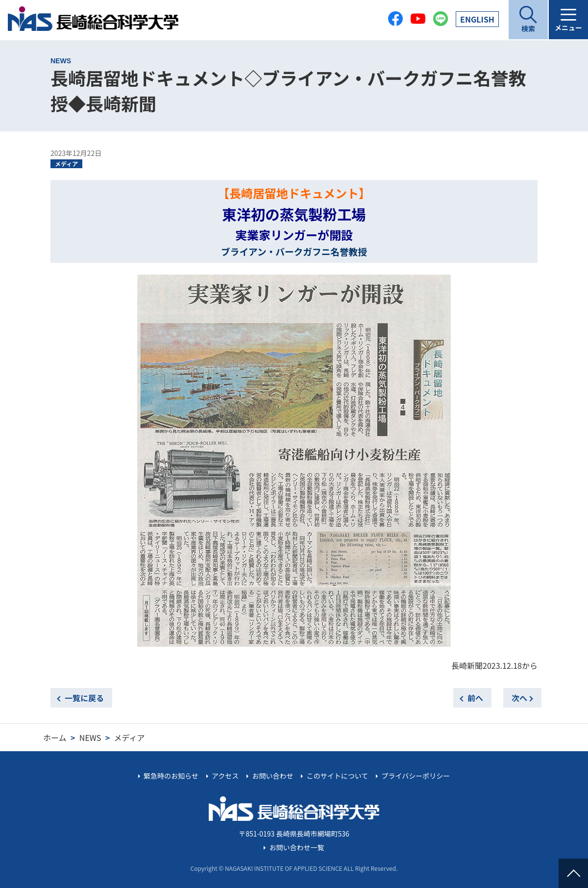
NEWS (90, 737)
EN (477, 19)
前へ (475, 698)
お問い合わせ (272, 776)
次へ (519, 698)
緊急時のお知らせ (171, 776)
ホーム (55, 737)
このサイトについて (338, 776)
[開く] (528, 20)
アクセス (225, 776)
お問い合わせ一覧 (297, 847)
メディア (66, 164)
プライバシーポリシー (416, 776)
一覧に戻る (84, 698)
